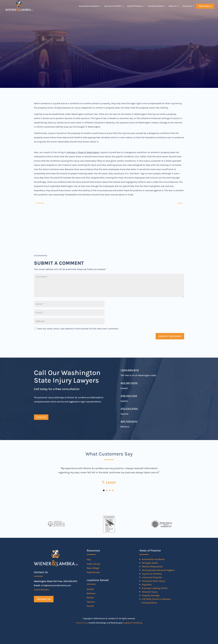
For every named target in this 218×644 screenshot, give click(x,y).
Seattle (90, 589)
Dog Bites (147, 585)
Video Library (93, 564)
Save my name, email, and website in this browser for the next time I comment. (78, 329)
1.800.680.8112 (130, 370)
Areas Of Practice (135, 6)
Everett (90, 606)
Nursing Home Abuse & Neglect (158, 570)
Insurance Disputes (152, 577)
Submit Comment (170, 336)
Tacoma (91, 602)
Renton (90, 597)
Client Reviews (41, 590)
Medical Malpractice (152, 566)
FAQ (89, 560)
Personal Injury (150, 592)
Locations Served (155, 6)
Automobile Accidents (89, 6)
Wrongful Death (150, 563)
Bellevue (91, 593)
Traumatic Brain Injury (153, 581)
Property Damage (151, 595)
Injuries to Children (113, 6)
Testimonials (93, 572)
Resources (187, 6)
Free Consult (205, 6)
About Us (173, 6)
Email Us (41, 417)
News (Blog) (93, 568)
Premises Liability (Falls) (155, 588)
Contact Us (44, 599)
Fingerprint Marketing (132, 623)
